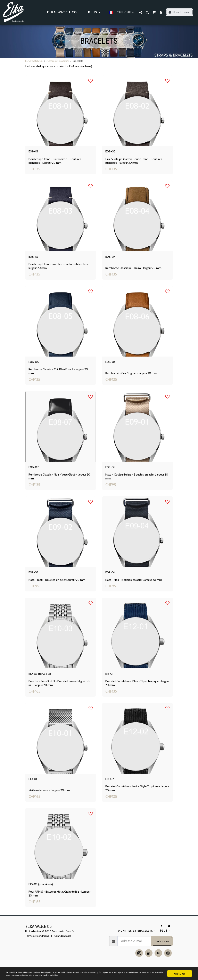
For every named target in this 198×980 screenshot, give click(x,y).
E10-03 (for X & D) (44, 682)
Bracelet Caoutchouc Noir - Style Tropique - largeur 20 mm (135, 798)
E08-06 (112, 366)
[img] (61, 111)
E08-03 (35, 259)
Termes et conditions (37, 947)
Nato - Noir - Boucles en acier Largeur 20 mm (136, 587)
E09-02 (35, 579)
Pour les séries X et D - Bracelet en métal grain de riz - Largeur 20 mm (60, 692)
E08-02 (112, 152)
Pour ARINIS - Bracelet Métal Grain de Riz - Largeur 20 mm (57, 905)
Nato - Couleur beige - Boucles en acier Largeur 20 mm (137, 482)
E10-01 (34, 788)
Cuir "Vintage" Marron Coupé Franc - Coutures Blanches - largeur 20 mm (136, 162)
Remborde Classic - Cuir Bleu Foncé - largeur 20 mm (60, 376)
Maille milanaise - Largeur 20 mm (51, 800)
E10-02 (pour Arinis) (45, 895)
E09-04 (112, 579)
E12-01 (111, 682)
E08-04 (112, 259)
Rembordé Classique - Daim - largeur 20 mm (136, 271)
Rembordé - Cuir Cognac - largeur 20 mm (133, 377)
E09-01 (112, 472)
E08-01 (35, 152)
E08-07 (35, 472)
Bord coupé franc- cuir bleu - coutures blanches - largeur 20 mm (60, 269)
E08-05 (35, 366)
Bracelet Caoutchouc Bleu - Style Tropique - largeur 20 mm (135, 692)
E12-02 (112, 788)
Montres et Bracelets (58, 61)
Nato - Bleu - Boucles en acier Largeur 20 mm (59, 587)
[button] (141, 12)
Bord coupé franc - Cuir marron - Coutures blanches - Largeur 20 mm (57, 162)
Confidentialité (63, 947)
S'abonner (162, 953)
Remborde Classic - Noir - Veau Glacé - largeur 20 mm (60, 482)
